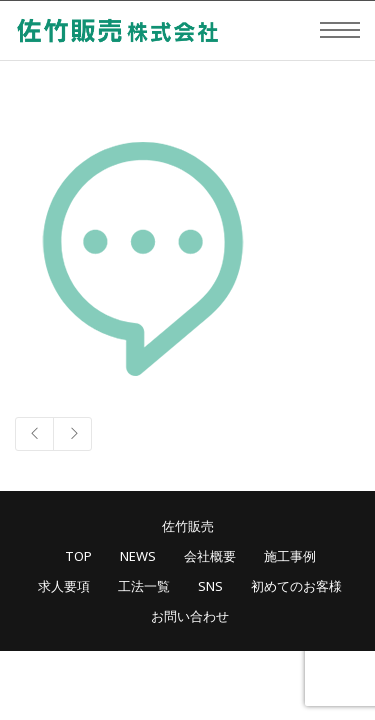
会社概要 (210, 556)
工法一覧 (144, 586)
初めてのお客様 (296, 586)
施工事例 (290, 556)
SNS (210, 586)
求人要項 (64, 586)
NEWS (138, 556)
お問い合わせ (190, 616)
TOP (78, 556)
